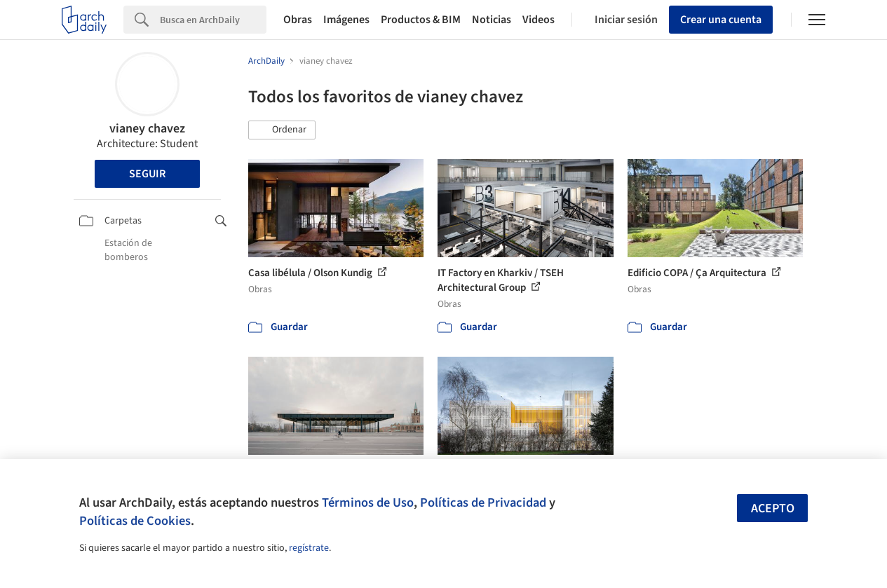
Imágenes (346, 20)
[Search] (213, 20)
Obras (298, 20)
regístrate (309, 548)
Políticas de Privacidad (483, 502)
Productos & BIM (421, 20)
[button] (282, 130)
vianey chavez (147, 129)
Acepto (773, 508)
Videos (539, 20)
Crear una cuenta (721, 20)
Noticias (492, 20)
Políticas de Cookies (135, 521)
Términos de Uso (368, 502)
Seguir (147, 174)
